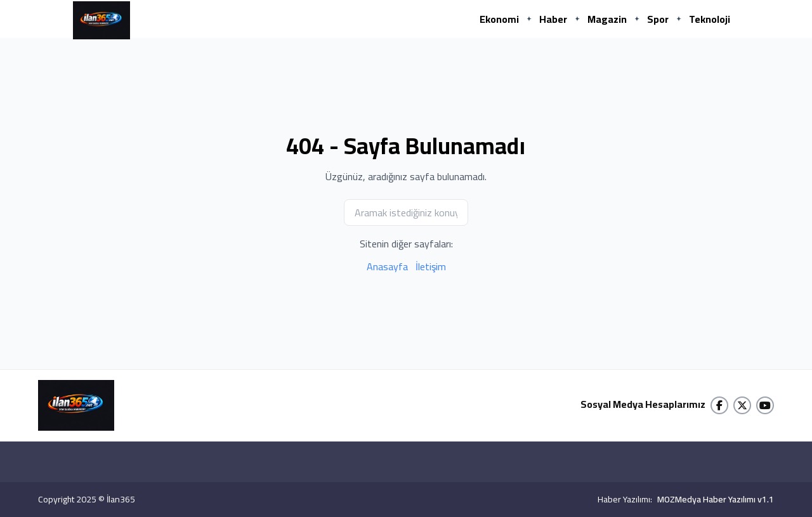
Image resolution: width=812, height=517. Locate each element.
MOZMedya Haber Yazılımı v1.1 (716, 499)
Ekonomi (499, 19)
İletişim (431, 266)
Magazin (607, 19)
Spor (658, 19)
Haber (553, 19)
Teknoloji (710, 19)
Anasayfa (387, 266)
